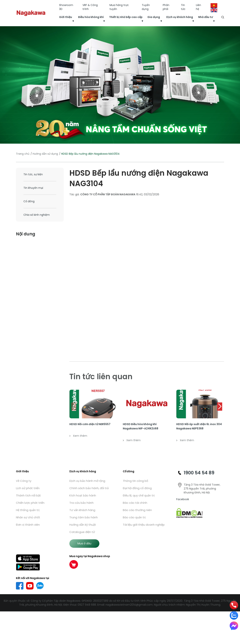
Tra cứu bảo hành (81, 503)
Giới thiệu (66, 17)
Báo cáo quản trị (134, 517)
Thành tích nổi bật (28, 495)
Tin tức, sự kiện (33, 174)
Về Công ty (24, 481)
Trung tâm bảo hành (84, 517)
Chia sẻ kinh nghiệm (37, 215)
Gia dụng (154, 17)
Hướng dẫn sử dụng (45, 154)
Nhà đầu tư (205, 17)
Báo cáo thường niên (137, 510)
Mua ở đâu (84, 543)
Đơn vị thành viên (28, 525)
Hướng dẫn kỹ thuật (83, 525)
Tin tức (183, 7)
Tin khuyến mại (33, 188)
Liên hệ (198, 7)
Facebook (183, 499)
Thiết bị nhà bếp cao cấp (126, 17)
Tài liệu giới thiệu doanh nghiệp (144, 525)
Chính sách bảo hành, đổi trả (89, 488)
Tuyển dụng (146, 7)
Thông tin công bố (135, 481)
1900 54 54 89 (199, 473)
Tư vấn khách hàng (82, 510)
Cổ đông (29, 201)
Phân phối (166, 7)
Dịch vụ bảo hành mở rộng (87, 481)
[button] (220, 407)
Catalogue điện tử (82, 532)
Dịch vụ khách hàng (180, 17)
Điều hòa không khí (91, 17)
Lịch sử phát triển (28, 488)
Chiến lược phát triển (30, 503)
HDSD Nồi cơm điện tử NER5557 (90, 424)
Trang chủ (23, 154)
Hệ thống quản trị (28, 510)
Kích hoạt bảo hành (83, 495)
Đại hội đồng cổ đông (137, 488)
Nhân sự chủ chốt (28, 517)
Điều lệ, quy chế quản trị (139, 495)
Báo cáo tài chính (135, 503)
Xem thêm (78, 436)
